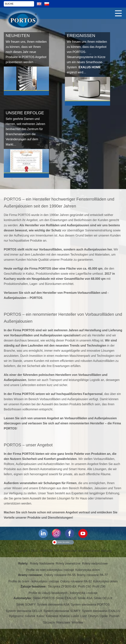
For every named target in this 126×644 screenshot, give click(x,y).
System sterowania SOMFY (62, 611)
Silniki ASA (85, 598)
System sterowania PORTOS (90, 605)
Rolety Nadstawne (42, 563)
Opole (104, 616)
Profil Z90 (99, 586)
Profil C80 (84, 586)
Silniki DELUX (103, 598)
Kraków (65, 616)
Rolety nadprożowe (95, 563)
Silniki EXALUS (66, 598)
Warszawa (63, 622)
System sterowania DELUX (24, 611)
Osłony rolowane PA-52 (76, 581)
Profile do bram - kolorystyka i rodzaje (34, 581)
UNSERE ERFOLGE (25, 113)
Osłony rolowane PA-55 (60, 575)
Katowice (52, 616)
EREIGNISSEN (81, 36)
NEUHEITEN (18, 36)
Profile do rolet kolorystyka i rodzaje (50, 570)
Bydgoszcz (16, 616)
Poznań (114, 616)
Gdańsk (30, 616)
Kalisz (41, 616)
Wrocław (77, 622)
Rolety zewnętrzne (68, 563)
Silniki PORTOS (44, 598)
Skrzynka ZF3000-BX (62, 586)
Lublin (75, 616)
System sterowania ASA (53, 605)
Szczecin (49, 622)
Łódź (84, 616)
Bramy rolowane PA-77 (92, 575)
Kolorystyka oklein (88, 570)
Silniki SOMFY (26, 605)
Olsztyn (93, 616)
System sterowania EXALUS (101, 611)
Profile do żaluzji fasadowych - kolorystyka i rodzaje (63, 593)
